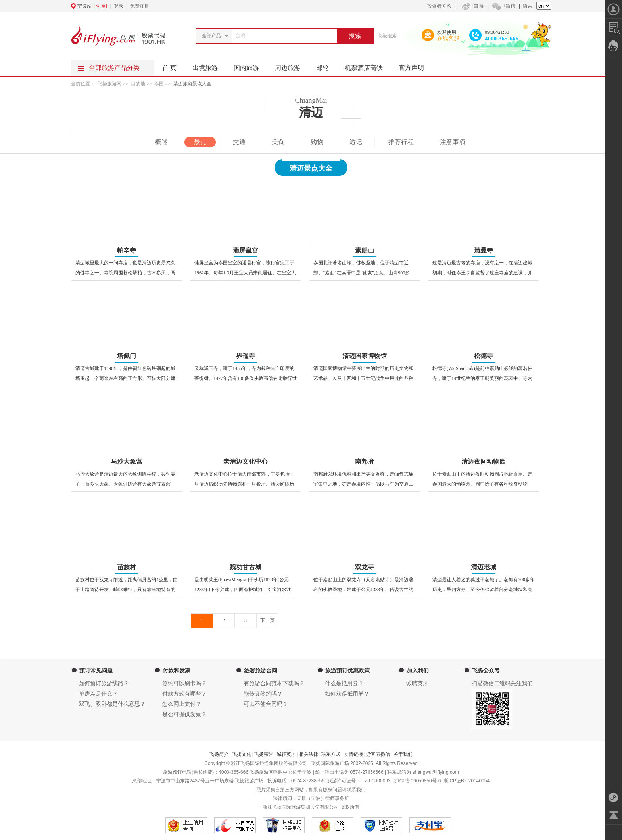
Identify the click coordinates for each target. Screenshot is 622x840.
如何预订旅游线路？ (104, 683)
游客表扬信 (378, 754)
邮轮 (326, 66)
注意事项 (453, 142)
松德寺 (484, 356)
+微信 (503, 6)
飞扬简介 (219, 754)
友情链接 (353, 754)
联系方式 (331, 754)
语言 (528, 6)
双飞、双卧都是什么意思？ (112, 704)
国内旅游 (250, 66)
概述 (161, 142)
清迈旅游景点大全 (192, 84)
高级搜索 (387, 36)
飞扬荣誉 (264, 754)
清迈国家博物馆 (365, 356)
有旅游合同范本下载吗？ (274, 683)
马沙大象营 (127, 461)
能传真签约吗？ (263, 694)
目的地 (139, 84)
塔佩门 (127, 356)
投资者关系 (439, 6)
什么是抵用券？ (344, 683)
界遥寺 (246, 356)
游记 (356, 142)
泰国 (159, 84)
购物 (317, 142)
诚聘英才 (417, 683)
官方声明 (415, 66)
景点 (200, 142)
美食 (278, 142)
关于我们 (403, 754)
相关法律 (309, 754)
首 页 (169, 68)
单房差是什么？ (98, 694)
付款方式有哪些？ (184, 694)
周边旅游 (292, 66)
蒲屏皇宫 (246, 250)
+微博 (472, 6)
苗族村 (127, 567)
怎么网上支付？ (182, 704)
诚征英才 (286, 754)
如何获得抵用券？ (347, 694)
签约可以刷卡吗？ (184, 683)
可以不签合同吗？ (266, 704)
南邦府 (365, 461)
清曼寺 (484, 250)
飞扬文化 (242, 754)
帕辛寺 (127, 250)
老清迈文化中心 (246, 461)
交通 (239, 142)
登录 (119, 6)
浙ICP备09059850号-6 (417, 781)
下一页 (267, 620)
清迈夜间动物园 (484, 461)
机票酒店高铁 (368, 66)
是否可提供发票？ (184, 714)
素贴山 (365, 250)
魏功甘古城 (246, 567)
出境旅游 (209, 66)
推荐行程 (401, 142)
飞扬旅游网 (109, 84)
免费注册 (140, 6)
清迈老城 (484, 567)
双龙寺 (365, 567)
